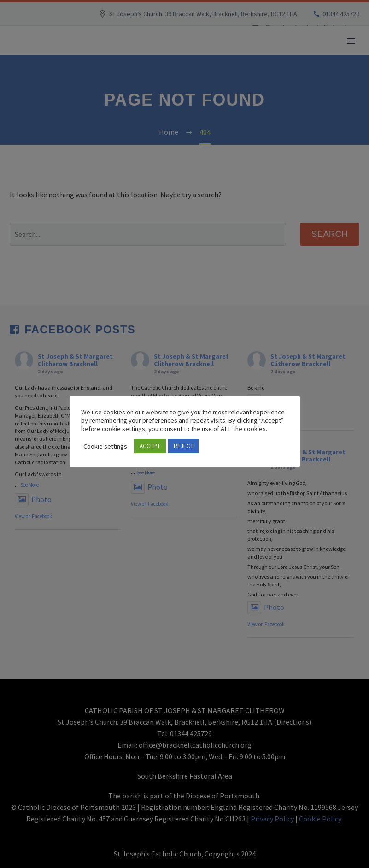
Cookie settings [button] (105, 446)
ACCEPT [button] (150, 446)
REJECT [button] (184, 446)
